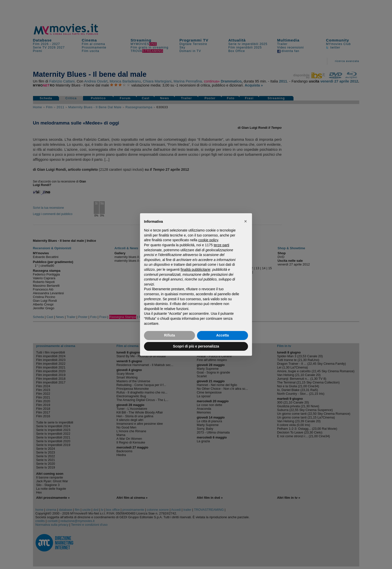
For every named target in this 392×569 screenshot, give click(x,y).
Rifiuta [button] (169, 335)
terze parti (221, 245)
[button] (245, 221)
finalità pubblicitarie (195, 269)
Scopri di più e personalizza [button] (196, 346)
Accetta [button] (223, 335)
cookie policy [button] (208, 240)
